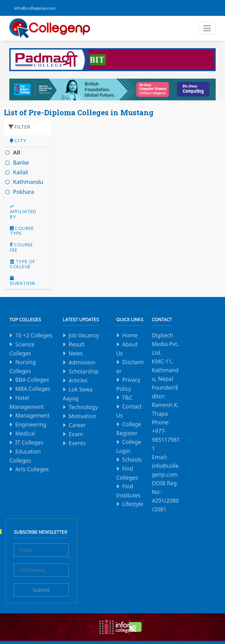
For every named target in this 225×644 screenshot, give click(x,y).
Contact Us (129, 411)
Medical (25, 433)
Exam (76, 434)
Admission (82, 362)
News (76, 353)
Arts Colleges (32, 469)
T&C (127, 397)
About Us (127, 349)
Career (77, 425)
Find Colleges (127, 473)
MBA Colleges (33, 389)
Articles (78, 380)
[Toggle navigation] (207, 28)
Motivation (82, 416)
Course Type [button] (22, 231)
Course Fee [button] (22, 247)
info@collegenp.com (35, 8)
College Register (129, 429)
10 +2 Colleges (34, 335)
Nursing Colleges (22, 366)
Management (32, 415)
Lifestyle (133, 504)
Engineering (31, 424)
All (17, 152)
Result (76, 344)
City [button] (18, 141)
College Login (129, 446)
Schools (132, 459)
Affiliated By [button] (23, 212)
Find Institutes (128, 491)
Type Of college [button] (22, 264)
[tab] (28, 141)
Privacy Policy (128, 384)
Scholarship (83, 371)
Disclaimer (130, 366)
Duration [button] (22, 281)
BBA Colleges (32, 380)
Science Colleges (22, 349)
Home (130, 335)
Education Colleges (25, 456)
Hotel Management (27, 402)
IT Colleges (29, 442)
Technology (83, 407)
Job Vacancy (84, 335)
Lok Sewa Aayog (78, 394)
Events (77, 443)
